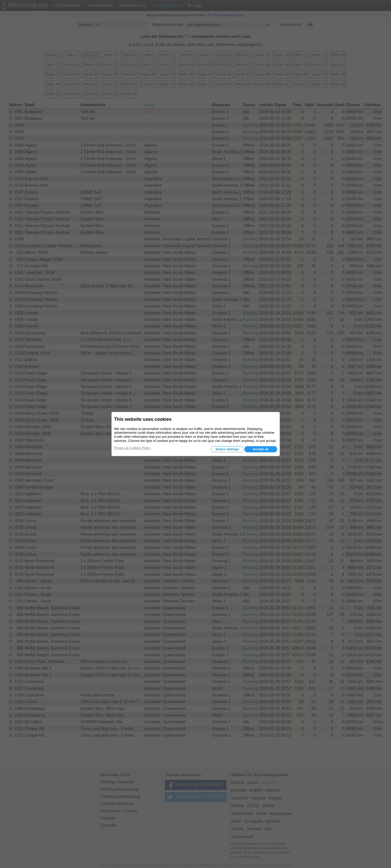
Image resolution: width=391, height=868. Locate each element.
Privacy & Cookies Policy (133, 448)
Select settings (227, 449)
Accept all (261, 449)
